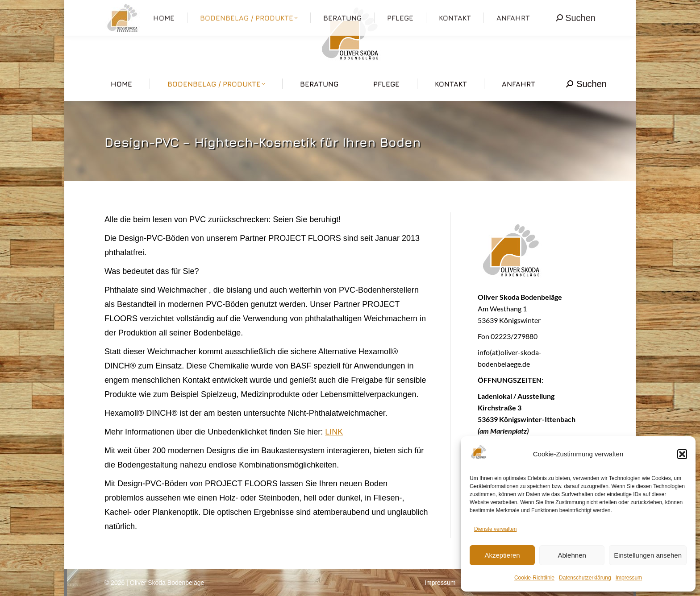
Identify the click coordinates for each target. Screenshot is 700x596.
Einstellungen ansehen (648, 555)
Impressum (629, 578)
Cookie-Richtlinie (534, 578)
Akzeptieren (502, 555)
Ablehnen (572, 555)
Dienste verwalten (495, 529)
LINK (334, 432)
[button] (682, 454)
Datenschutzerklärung (585, 578)
